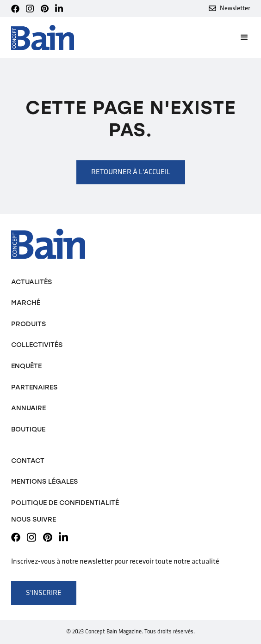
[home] (43, 38)
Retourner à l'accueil (131, 172)
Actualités (31, 282)
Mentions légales (44, 481)
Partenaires (34, 387)
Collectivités (37, 345)
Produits (28, 324)
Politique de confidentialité (65, 503)
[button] (240, 37)
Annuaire (28, 408)
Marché (26, 303)
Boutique (28, 429)
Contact (28, 461)
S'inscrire (44, 593)
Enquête (26, 366)
